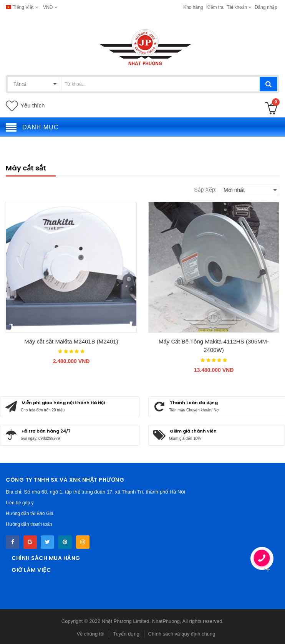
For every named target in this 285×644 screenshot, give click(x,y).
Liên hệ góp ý (20, 503)
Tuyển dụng (126, 634)
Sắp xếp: (205, 190)
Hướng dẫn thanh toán (29, 524)
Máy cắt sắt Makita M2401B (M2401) (71, 341)
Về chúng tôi (90, 634)
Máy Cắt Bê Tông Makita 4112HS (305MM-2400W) (214, 346)
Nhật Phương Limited (126, 621)
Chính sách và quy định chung (182, 634)
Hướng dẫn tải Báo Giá (30, 514)
